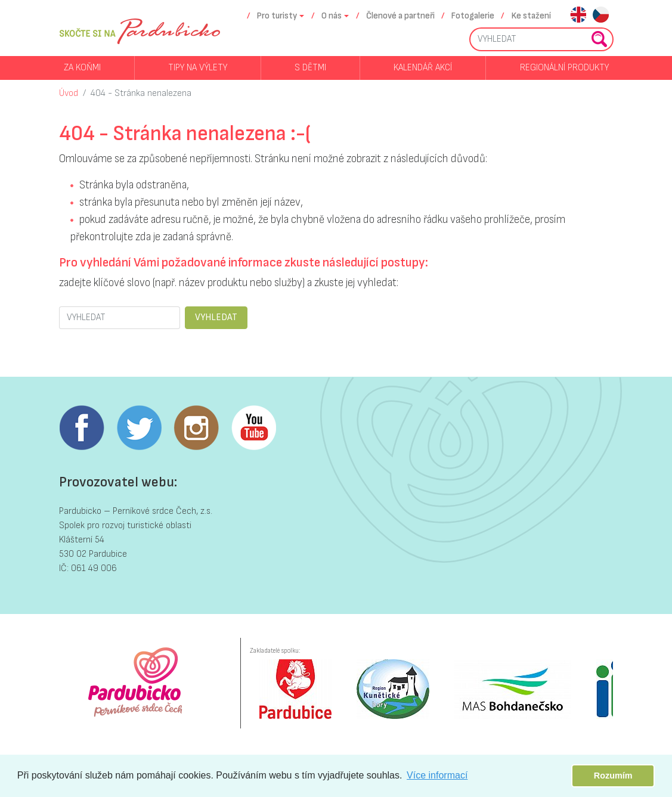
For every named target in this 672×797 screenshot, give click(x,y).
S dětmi (310, 68)
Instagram (196, 428)
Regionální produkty (564, 68)
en (578, 16)
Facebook (82, 428)
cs (601, 16)
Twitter (139, 428)
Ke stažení (531, 16)
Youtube (253, 428)
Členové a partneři (400, 16)
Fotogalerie (473, 16)
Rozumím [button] (613, 776)
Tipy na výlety (198, 68)
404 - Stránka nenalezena (141, 93)
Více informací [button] (437, 775)
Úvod (69, 93)
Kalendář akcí (423, 68)
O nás (332, 16)
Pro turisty (277, 16)
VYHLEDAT (216, 317)
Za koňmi (82, 68)
